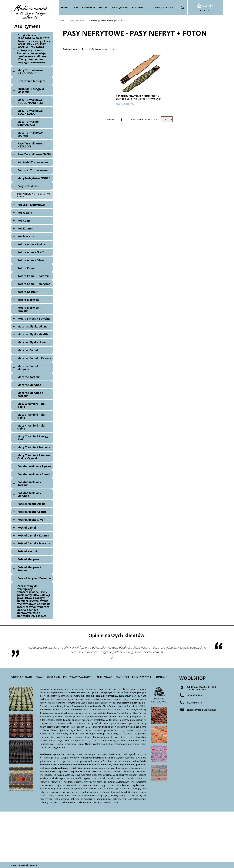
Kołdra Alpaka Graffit (32, 252)
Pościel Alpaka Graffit (32, 512)
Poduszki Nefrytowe (31, 205)
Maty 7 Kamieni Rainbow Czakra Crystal (34, 457)
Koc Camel (24, 221)
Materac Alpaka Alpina (32, 326)
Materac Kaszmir (29, 377)
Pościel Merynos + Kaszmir (29, 569)
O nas (75, 7)
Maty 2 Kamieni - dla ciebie (31, 405)
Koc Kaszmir (25, 228)
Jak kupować (104, 677)
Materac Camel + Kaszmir (34, 358)
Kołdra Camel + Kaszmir (33, 276)
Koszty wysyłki (142, 677)
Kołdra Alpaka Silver (31, 260)
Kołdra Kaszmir (27, 292)
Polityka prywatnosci (78, 677)
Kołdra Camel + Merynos (34, 284)
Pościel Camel (27, 528)
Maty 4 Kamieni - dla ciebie (31, 427)
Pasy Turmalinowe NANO (34, 154)
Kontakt (161, 677)
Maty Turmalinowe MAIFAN (30, 134)
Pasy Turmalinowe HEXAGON (30, 145)
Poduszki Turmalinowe (32, 170)
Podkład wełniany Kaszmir (29, 483)
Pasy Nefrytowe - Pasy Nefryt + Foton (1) (34, 195)
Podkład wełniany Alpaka (34, 466)
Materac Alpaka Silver (32, 342)
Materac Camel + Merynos (29, 368)
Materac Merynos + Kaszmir (30, 394)
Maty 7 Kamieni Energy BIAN (33, 438)
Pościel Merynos (28, 559)
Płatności (122, 677)
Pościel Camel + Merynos (34, 543)
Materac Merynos (29, 385)
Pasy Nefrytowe (28, 186)
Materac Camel (28, 350)
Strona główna (22, 677)
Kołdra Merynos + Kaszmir (29, 309)
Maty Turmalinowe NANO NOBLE (30, 72)
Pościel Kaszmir (28, 551)
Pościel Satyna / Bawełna (34, 578)
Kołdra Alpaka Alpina (31, 244)
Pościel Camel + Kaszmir (33, 535)
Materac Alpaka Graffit (33, 334)
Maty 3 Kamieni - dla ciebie (31, 416)
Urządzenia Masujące (31, 81)
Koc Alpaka (25, 213)
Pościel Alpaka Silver (31, 520)
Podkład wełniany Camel (34, 474)
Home (62, 20)
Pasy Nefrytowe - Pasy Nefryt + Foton (106, 20)
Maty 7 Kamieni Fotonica (34, 447)
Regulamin (53, 677)
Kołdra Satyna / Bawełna (34, 319)
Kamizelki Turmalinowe (33, 162)
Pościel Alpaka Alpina (31, 504)
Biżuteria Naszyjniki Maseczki (31, 90)
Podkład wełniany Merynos (29, 494)
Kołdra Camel (26, 268)
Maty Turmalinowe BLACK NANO (30, 112)
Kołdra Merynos (28, 300)
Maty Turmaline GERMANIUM (28, 123)
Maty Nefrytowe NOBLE (34, 178)
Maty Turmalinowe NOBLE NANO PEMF (31, 101)
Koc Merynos (26, 236)
